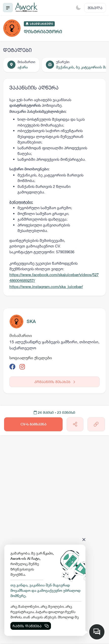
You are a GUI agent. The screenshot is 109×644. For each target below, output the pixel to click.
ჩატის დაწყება (31, 626)
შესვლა (95, 8)
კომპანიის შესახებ (55, 382)
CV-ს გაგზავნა (33, 424)
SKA (31, 321)
